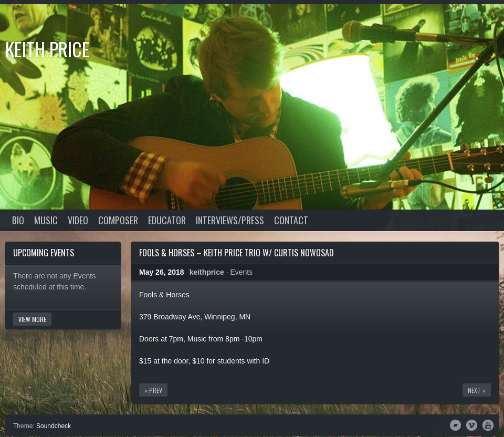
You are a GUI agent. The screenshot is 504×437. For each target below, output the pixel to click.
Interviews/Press (230, 220)
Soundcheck (54, 426)
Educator (167, 220)
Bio (18, 220)
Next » (477, 390)
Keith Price (48, 49)
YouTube (488, 424)
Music (46, 220)
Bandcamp (455, 424)
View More (32, 319)
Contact (291, 220)
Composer (118, 220)
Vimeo (472, 424)
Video (78, 220)
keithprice (207, 272)
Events (241, 272)
